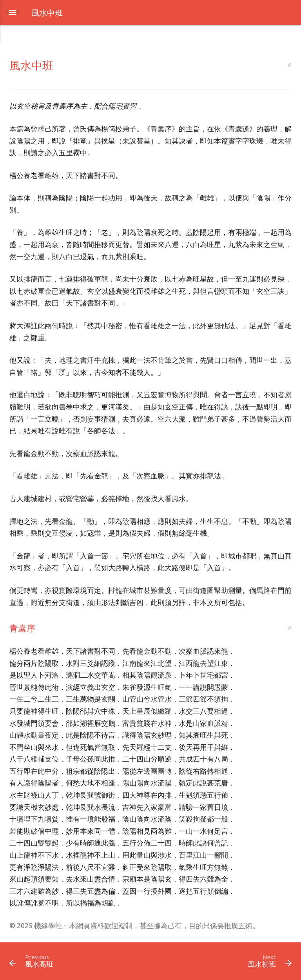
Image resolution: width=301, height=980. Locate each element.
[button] (13, 13)
